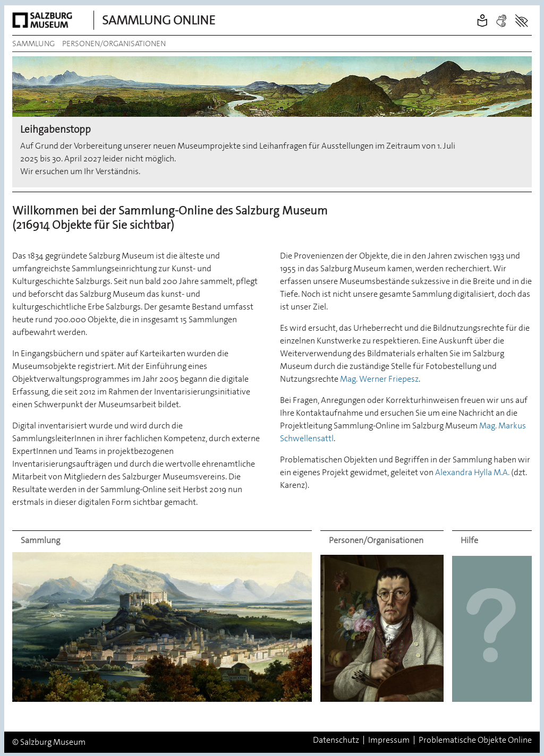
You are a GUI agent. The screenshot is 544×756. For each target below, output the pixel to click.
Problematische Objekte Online (475, 740)
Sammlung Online (159, 20)
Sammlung (33, 44)
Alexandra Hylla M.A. (472, 472)
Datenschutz (336, 740)
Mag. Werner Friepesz (379, 379)
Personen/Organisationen (114, 44)
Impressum (389, 740)
